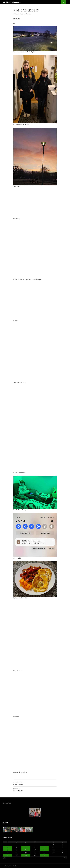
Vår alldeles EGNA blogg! (12, 2)
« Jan (5, 858)
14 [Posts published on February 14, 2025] (44, 850)
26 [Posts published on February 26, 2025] (26, 855)
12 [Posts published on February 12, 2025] (26, 850)
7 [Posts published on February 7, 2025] (44, 847)
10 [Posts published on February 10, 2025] (7, 850)
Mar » (65, 858)
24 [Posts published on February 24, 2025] (7, 855)
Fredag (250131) (35, 783)
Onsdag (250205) (35, 790)
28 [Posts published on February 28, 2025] (44, 855)
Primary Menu (68, 2)
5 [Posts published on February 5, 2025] (26, 847)
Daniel (29, 14)
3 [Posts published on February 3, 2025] (7, 847)
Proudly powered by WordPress (10, 866)
